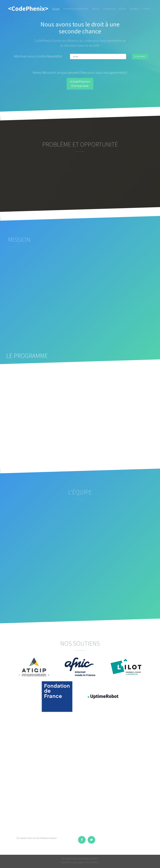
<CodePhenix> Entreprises (80, 84)
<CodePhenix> (28, 9)
